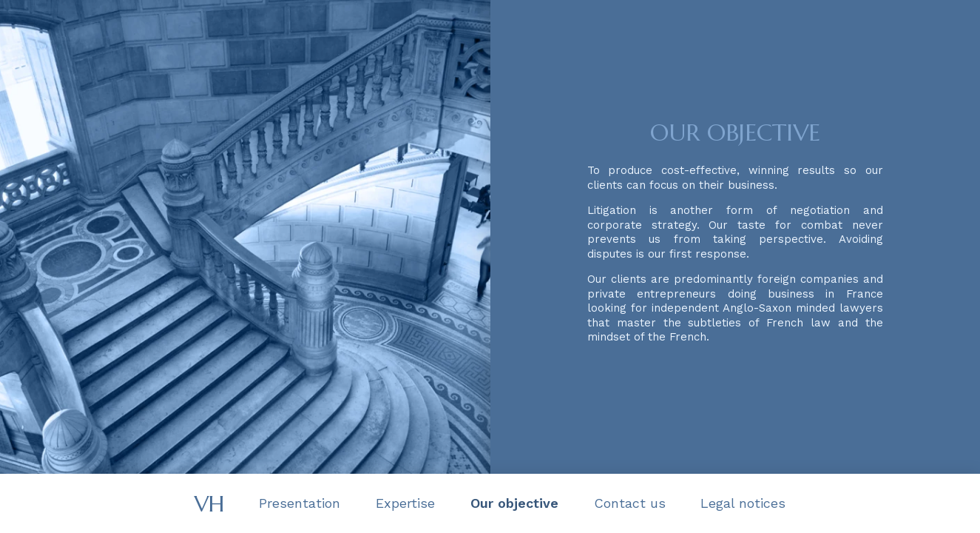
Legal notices (743, 503)
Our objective (514, 503)
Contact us (630, 503)
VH (209, 504)
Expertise (405, 503)
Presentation (300, 503)
